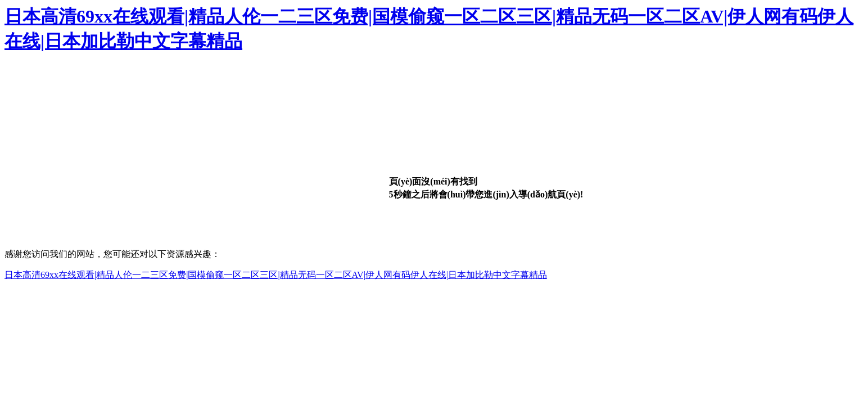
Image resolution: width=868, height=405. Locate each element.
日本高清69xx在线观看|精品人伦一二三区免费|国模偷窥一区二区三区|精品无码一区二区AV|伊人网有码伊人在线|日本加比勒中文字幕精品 (276, 275)
